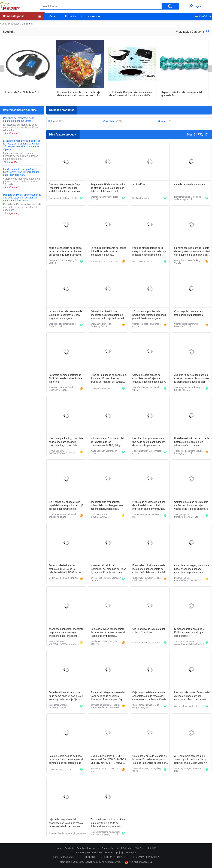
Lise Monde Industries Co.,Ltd (146, 643)
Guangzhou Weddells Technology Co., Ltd (59, 706)
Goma (161, 121)
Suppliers (82, 848)
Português (131, 853)
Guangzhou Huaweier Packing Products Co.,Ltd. (147, 579)
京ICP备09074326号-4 (138, 862)
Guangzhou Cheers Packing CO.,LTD (187, 262)
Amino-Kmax (140, 184)
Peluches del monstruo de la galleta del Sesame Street (19, 119)
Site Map (128, 848)
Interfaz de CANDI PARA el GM (22, 92)
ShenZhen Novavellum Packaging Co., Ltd (101, 325)
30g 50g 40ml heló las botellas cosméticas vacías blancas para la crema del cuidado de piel (192, 378)
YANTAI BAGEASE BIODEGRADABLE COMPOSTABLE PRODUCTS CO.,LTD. (104, 516)
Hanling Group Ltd (141, 198)
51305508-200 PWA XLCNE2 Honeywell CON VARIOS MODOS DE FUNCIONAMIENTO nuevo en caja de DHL (108, 760)
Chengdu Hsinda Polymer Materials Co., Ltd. (186, 325)
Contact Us (107, 848)
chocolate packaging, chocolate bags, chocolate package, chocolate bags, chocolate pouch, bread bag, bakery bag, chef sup (66, 442)
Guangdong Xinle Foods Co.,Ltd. (64, 198)
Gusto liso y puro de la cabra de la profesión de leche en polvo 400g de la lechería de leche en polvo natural (150, 760)
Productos (71, 16)
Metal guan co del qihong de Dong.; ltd (104, 643)
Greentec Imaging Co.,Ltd (186, 706)
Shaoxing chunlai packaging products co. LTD (187, 389)
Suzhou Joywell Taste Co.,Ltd (104, 262)
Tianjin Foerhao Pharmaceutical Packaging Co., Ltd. (189, 452)
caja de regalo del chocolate (190, 184)
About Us (94, 848)
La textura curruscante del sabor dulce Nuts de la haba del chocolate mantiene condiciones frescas (108, 252)
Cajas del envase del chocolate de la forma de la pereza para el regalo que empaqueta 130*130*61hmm (108, 633)
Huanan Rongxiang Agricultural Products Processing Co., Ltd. (105, 833)
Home (59, 848)
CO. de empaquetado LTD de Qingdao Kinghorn (146, 706)
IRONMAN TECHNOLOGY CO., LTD (104, 770)
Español (201, 16)
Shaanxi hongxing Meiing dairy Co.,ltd (147, 770)
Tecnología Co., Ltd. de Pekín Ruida (188, 770)
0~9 (157, 857)
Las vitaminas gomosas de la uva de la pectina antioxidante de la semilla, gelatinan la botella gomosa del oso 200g (149, 442)
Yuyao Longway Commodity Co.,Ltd (104, 452)
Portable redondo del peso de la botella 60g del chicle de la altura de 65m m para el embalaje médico (192, 442)
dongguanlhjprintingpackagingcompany (67, 833)
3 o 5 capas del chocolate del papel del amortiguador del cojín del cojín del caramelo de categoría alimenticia (66, 506)
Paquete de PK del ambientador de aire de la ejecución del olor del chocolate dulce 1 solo (22, 198)
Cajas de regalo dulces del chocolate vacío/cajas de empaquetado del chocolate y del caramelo (149, 379)
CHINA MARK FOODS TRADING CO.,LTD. (63, 579)
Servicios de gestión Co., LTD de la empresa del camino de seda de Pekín (105, 706)
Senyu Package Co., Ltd (60, 770)
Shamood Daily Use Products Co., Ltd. (104, 198)
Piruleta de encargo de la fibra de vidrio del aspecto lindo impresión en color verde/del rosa (149, 506)
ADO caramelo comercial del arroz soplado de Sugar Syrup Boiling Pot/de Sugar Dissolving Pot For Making (192, 760)
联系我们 (152, 848)
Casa (52, 16)
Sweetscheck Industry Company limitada (106, 579)
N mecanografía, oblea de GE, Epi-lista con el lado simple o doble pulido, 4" (190, 632)
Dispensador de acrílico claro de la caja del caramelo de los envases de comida (79, 94)
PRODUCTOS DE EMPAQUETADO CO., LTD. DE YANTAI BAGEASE (62, 452)
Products (69, 848)
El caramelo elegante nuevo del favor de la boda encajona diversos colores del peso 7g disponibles (107, 696)
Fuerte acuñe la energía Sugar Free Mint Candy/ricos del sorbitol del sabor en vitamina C (22, 172)
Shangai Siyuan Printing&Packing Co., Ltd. (186, 516)
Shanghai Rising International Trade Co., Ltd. (62, 325)
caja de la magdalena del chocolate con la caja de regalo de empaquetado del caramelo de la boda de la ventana (66, 823)
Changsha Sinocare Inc (101, 389)
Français (80, 853)
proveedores (94, 16)
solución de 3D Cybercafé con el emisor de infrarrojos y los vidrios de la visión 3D (131, 94)
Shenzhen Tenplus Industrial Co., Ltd (146, 389)
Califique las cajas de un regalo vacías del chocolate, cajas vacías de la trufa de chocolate (191, 505)
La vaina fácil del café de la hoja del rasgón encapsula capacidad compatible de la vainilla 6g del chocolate (192, 252)
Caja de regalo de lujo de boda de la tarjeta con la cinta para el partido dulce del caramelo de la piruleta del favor (66, 760)
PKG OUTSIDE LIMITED (143, 262)
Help (118, 848)
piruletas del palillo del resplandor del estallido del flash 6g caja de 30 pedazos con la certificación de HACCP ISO (108, 569)
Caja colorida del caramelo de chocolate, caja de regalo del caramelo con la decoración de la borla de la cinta (149, 696)
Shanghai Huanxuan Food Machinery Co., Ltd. (61, 389)
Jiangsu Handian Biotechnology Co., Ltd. (147, 452)
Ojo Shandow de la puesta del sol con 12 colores (149, 631)
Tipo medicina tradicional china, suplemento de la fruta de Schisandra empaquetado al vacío (108, 823)
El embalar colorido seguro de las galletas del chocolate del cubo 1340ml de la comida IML (149, 569)
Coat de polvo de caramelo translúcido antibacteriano (189, 313)
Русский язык (95, 853)
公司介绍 (140, 848)
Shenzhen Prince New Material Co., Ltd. (147, 325)
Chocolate (109, 121)
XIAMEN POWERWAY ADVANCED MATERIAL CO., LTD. (189, 643)
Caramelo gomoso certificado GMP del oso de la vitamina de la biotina (65, 378)
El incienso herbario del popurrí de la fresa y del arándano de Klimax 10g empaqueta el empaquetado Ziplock (22, 145)
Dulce (51, 121)
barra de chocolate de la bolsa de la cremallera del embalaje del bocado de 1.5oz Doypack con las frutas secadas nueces (65, 252)
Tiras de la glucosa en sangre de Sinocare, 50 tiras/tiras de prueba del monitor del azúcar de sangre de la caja (108, 379)
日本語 (119, 853)
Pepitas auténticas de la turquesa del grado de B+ (182, 94)
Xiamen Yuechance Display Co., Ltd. (147, 516)
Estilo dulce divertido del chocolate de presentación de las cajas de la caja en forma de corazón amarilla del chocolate (108, 315)
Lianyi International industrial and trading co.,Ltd (188, 198)
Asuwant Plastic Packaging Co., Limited (63, 262)
